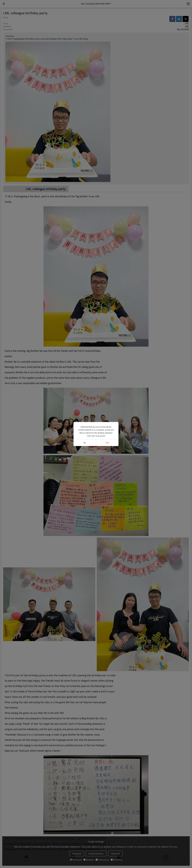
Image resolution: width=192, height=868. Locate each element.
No (85, 443)
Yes (107, 443)
